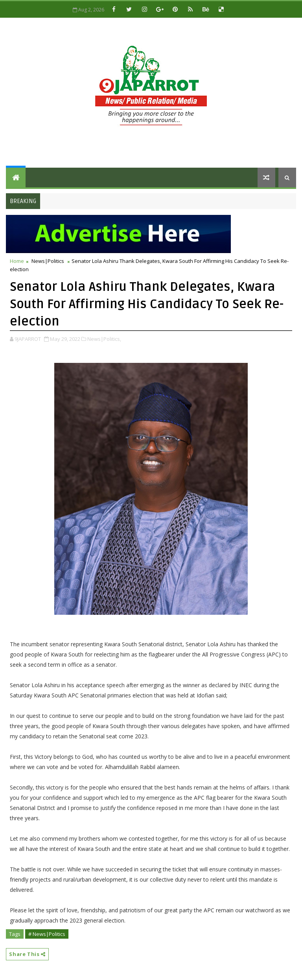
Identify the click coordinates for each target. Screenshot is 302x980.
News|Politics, (104, 339)
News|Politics (48, 261)
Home (17, 261)
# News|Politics (47, 934)
